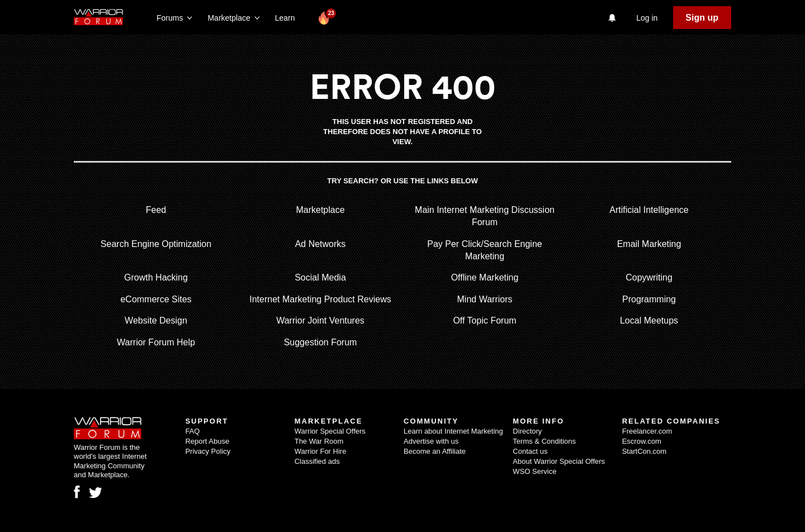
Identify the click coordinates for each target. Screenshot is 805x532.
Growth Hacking (156, 277)
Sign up (702, 18)
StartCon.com (644, 451)
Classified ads (317, 461)
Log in (647, 18)
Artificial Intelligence (649, 210)
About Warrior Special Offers (559, 461)
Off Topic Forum (484, 320)
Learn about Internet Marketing (453, 431)
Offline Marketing (485, 277)
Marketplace (320, 210)
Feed (156, 210)
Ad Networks (321, 244)
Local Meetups (649, 320)
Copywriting (649, 277)
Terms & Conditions (544, 441)
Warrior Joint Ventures (320, 320)
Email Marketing (649, 244)
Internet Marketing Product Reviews (320, 299)
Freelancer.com (647, 431)
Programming (649, 299)
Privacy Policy (208, 451)
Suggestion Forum (321, 342)
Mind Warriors (485, 299)
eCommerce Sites (156, 299)
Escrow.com (642, 441)
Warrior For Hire (321, 451)
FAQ (192, 431)
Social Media (320, 277)
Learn (288, 18)
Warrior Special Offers (330, 431)
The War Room (319, 441)
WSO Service (534, 471)
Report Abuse (207, 441)
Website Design (156, 320)
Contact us (530, 451)
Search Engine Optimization (156, 244)
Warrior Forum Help (156, 342)
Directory (527, 431)
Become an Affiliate (435, 451)
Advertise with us (431, 441)
